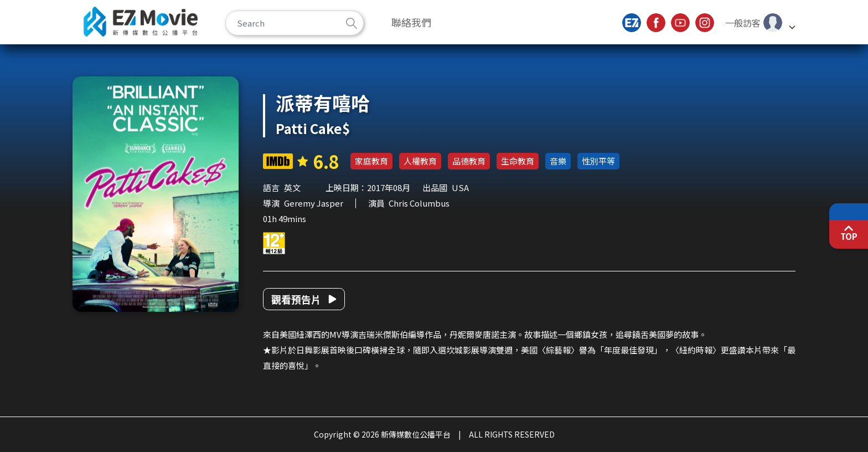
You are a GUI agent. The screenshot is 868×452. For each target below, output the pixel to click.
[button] (760, 23)
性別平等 (598, 161)
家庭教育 (371, 161)
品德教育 (469, 161)
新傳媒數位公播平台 (141, 22)
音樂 (558, 161)
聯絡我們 (411, 22)
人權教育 (420, 161)
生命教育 (518, 161)
